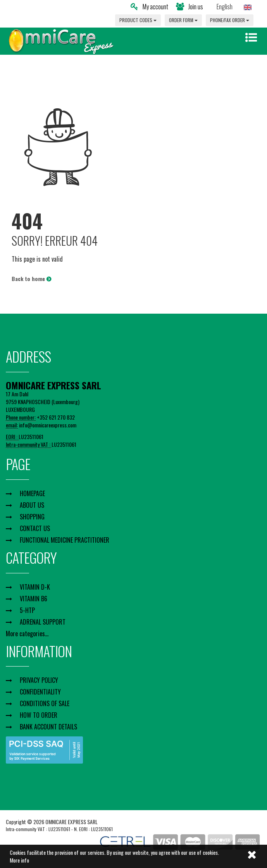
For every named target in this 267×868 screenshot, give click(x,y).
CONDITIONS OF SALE (45, 703)
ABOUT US (32, 505)
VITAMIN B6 (34, 599)
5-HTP (27, 610)
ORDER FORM (183, 20)
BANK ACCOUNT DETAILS (48, 727)
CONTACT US (35, 528)
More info (19, 860)
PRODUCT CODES (138, 20)
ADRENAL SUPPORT (43, 622)
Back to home (31, 279)
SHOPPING (32, 517)
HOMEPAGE (32, 493)
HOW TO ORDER (39, 715)
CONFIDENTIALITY (40, 692)
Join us (189, 7)
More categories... (27, 634)
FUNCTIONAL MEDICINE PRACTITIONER (65, 540)
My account (149, 7)
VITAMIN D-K (35, 587)
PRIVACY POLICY (39, 680)
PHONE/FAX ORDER (230, 20)
